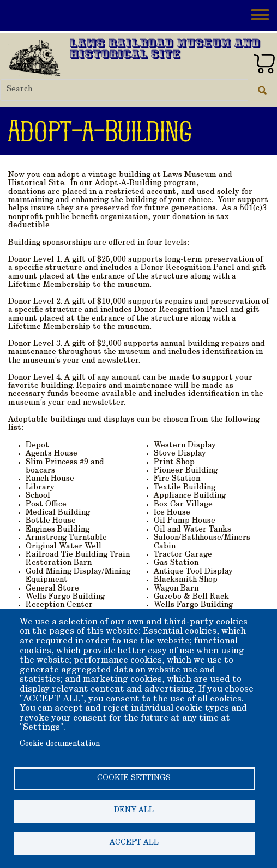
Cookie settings (134, 778)
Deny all (134, 811)
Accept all (134, 843)
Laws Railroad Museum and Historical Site (165, 50)
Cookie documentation (60, 744)
